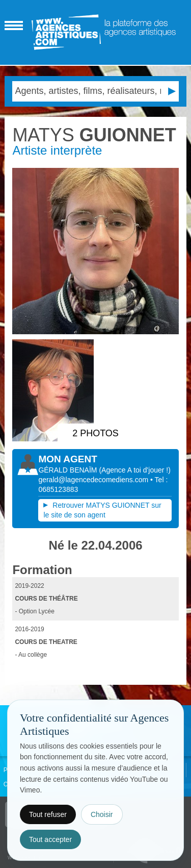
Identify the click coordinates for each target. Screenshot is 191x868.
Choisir (102, 814)
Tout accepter (50, 839)
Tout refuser (48, 814)
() (134, 470)
